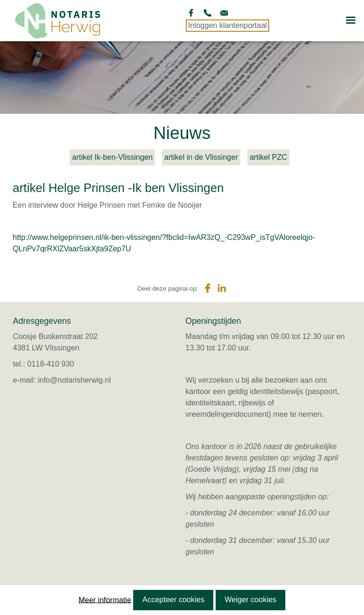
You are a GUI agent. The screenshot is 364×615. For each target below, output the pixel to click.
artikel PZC (268, 157)
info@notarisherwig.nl (74, 380)
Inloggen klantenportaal (227, 25)
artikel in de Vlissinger (201, 157)
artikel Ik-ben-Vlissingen (112, 157)
